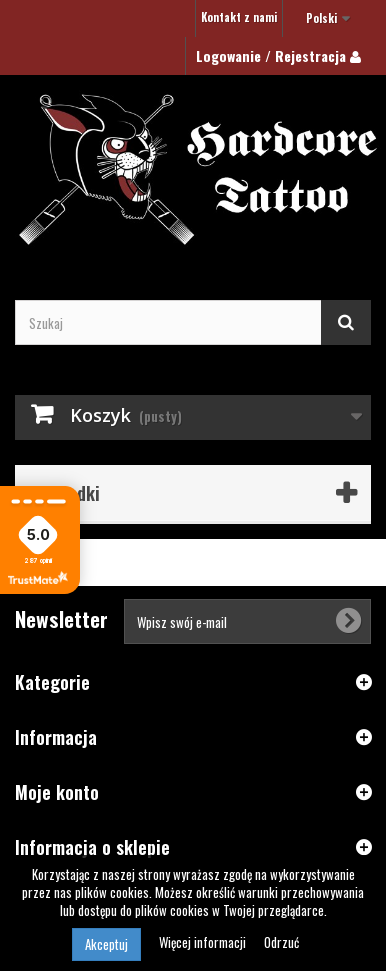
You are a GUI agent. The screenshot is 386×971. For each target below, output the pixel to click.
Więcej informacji (204, 942)
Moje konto (57, 792)
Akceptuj (106, 944)
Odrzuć (281, 942)
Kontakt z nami (239, 17)
